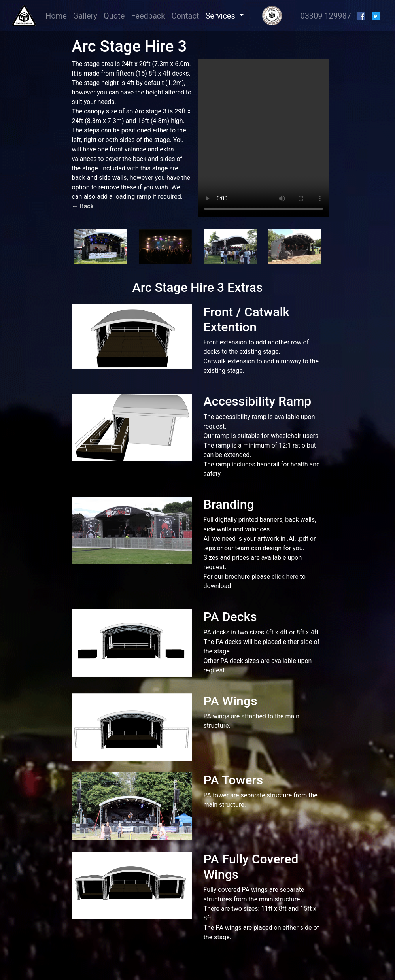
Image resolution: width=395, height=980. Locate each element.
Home (58, 15)
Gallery (85, 16)
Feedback (148, 16)
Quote (114, 16)
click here (285, 577)
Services (221, 16)
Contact (185, 16)
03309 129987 (326, 16)
